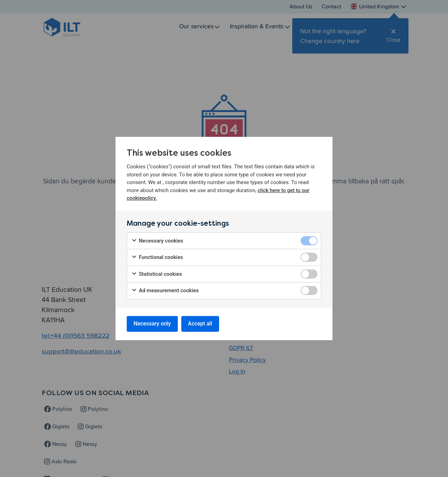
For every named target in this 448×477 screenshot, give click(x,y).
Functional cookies (157, 257)
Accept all (203, 324)
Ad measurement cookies (165, 290)
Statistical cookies (157, 273)
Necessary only (153, 324)
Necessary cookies (157, 240)
